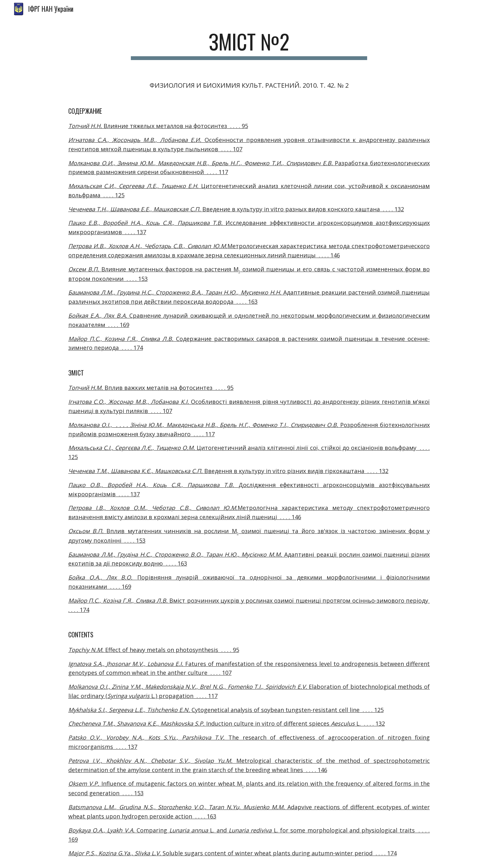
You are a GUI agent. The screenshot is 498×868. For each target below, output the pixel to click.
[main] (249, 45)
